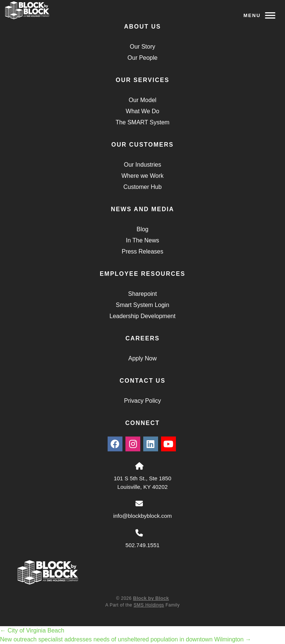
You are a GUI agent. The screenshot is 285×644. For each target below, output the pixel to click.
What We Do (142, 111)
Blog (142, 229)
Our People (143, 58)
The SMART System (142, 122)
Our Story (142, 47)
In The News (142, 240)
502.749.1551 (142, 545)
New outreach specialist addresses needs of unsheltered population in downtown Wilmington (126, 639)
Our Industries (142, 165)
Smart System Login (142, 305)
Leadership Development (142, 316)
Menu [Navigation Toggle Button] (259, 15)
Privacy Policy (142, 401)
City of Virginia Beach (32, 630)
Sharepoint (142, 294)
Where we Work (142, 176)
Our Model (143, 100)
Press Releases (142, 251)
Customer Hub (142, 187)
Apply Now (142, 358)
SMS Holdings (149, 605)
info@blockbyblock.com (142, 516)
